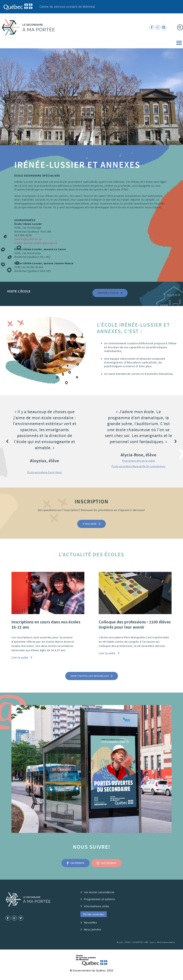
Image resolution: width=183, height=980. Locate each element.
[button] (110, 293)
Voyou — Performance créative (162, 942)
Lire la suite (20, 657)
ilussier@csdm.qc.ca (28, 239)
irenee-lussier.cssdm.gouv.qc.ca (36, 243)
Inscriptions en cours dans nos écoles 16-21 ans (46, 624)
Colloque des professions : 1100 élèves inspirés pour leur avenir (135, 624)
